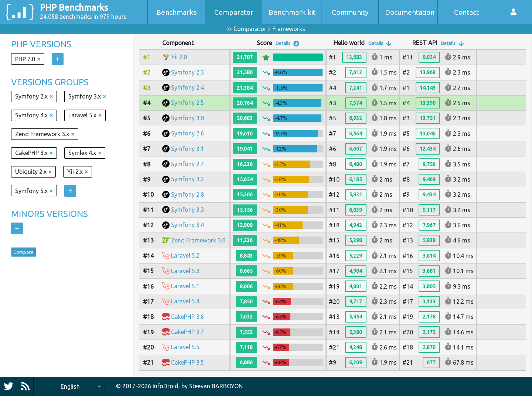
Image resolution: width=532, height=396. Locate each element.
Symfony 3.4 (187, 225)
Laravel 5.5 (185, 347)
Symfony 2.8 (187, 194)
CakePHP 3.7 (187, 332)
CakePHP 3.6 (187, 317)
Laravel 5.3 (185, 271)
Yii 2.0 (179, 57)
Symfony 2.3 (187, 72)
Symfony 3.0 (187, 118)
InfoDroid (166, 386)
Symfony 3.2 (187, 179)
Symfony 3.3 (187, 210)
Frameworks (289, 29)
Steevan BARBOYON (216, 386)
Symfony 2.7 (187, 164)
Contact (466, 12)
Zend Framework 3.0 (198, 240)
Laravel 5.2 (185, 255)
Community (350, 12)
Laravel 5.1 (185, 286)
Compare (28, 254)
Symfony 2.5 (187, 103)
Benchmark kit (292, 12)
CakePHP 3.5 (187, 362)
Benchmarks (177, 12)
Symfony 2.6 (187, 133)
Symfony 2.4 (187, 87)
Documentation (410, 12)
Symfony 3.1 (187, 149)
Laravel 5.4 (185, 301)
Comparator (234, 12)
